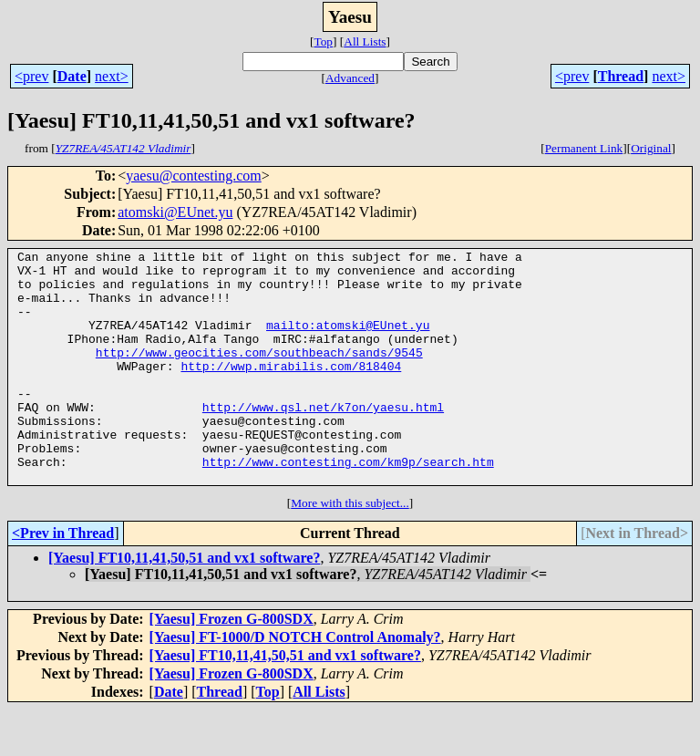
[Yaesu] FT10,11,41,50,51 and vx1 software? (184, 604)
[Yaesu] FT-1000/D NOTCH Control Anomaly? (295, 684)
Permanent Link (584, 148)
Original (651, 148)
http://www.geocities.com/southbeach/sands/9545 (259, 374)
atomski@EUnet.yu (175, 212)
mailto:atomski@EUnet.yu (348, 341)
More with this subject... (350, 549)
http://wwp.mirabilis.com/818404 (291, 390)
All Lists (365, 41)
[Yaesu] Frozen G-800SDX (232, 665)
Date (72, 76)
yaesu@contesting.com (193, 176)
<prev (31, 76)
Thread (621, 76)
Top (323, 41)
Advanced (350, 78)
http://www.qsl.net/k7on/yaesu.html (323, 440)
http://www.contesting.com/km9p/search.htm (348, 505)
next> (112, 76)
